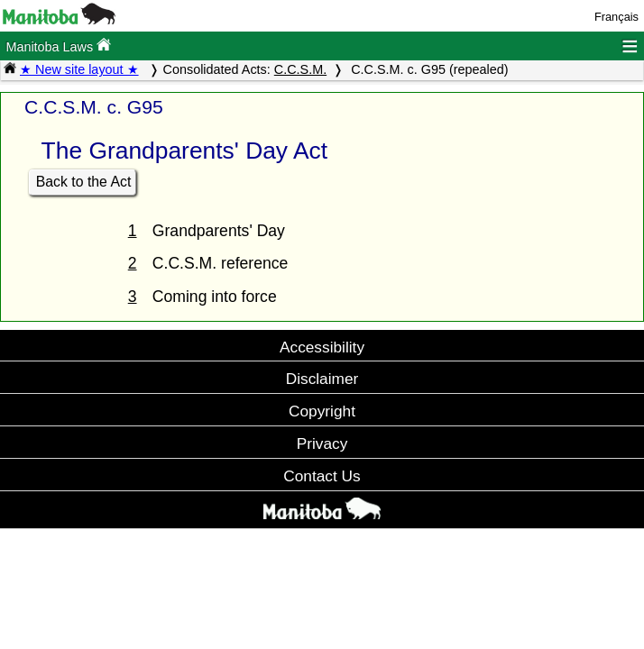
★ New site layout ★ (79, 69)
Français (616, 17)
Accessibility (322, 347)
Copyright (322, 411)
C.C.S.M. (300, 69)
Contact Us (322, 476)
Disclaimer (322, 379)
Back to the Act (84, 182)
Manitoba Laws (58, 46)
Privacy (322, 443)
